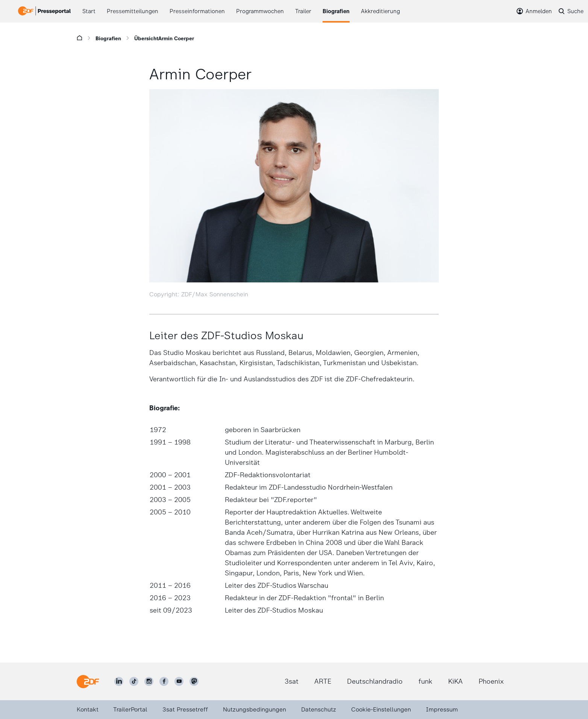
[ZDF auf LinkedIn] (119, 681)
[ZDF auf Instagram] (149, 681)
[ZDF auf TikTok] (134, 681)
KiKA (455, 681)
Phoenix (491, 681)
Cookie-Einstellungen (381, 709)
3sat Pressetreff (185, 709)
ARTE (323, 681)
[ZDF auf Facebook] (164, 681)
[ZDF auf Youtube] (179, 681)
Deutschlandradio (375, 681)
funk (425, 681)
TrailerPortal (130, 709)
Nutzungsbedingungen (255, 709)
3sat (292, 681)
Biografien (108, 39)
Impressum (442, 709)
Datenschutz (319, 709)
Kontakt (88, 709)
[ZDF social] (194, 681)
